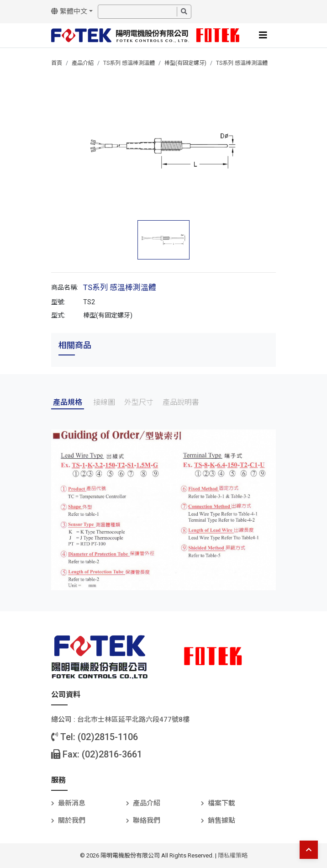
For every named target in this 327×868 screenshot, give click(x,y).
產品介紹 (83, 63)
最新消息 (72, 803)
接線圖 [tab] (104, 402)
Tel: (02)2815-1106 (95, 737)
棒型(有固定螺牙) (185, 63)
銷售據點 (222, 820)
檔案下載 (222, 803)
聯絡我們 (147, 820)
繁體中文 (69, 11)
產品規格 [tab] (68, 402)
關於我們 (72, 820)
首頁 (57, 63)
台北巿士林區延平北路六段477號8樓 (133, 720)
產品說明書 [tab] (181, 402)
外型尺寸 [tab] (139, 402)
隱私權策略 (233, 855)
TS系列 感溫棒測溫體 (129, 63)
